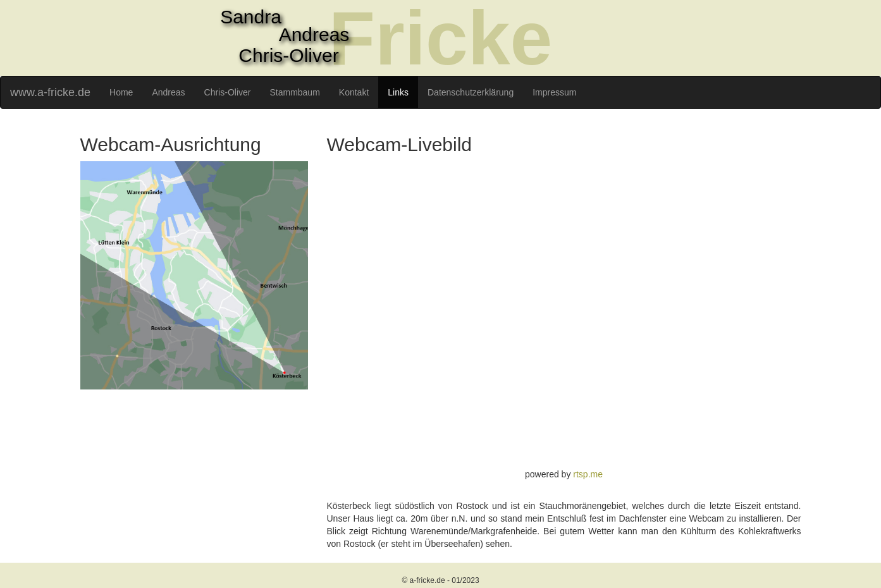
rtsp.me (588, 474)
